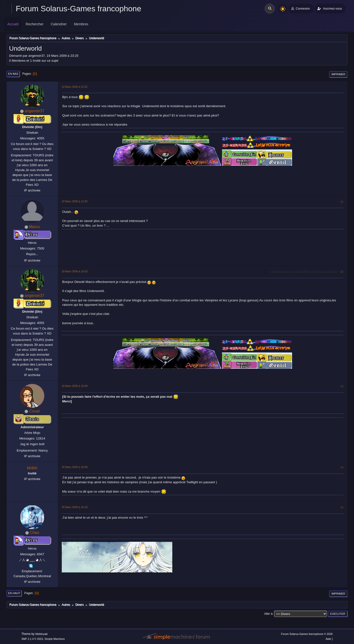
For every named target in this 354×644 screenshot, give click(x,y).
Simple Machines (55, 639)
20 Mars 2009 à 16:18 (75, 507)
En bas (13, 74)
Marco (34, 227)
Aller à (268, 614)
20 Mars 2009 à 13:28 (75, 201)
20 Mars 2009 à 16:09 (75, 386)
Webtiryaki (42, 634)
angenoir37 (34, 111)
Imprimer (338, 74)
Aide (328, 639)
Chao (34, 533)
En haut (14, 593)
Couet (35, 411)
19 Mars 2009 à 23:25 (75, 87)
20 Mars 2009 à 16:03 (75, 271)
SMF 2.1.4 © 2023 (32, 639)
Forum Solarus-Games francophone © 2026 (307, 634)
